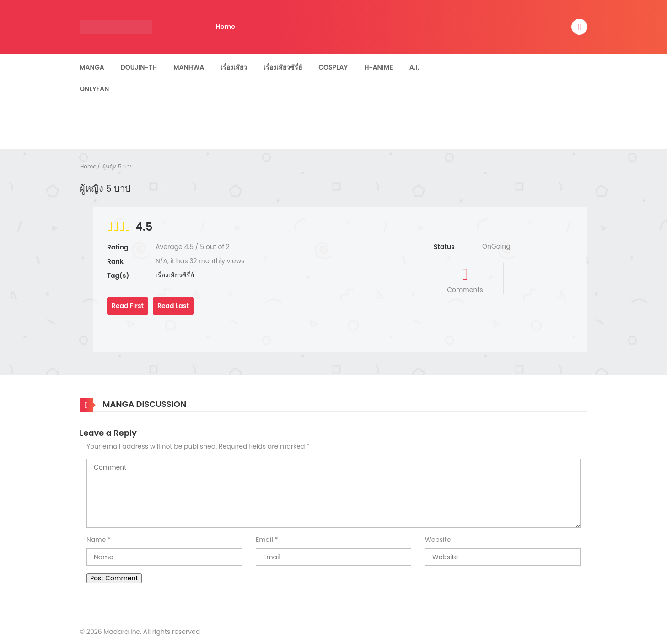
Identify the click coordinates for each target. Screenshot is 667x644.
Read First (128, 306)
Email (264, 540)
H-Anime (378, 67)
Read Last (173, 306)
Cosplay (333, 67)
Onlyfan (94, 89)
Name (96, 540)
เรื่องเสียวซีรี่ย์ (283, 67)
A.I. (414, 67)
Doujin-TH (139, 67)
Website (438, 540)
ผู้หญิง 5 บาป (118, 166)
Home (226, 27)
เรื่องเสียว (234, 67)
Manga (92, 67)
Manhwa (189, 67)
